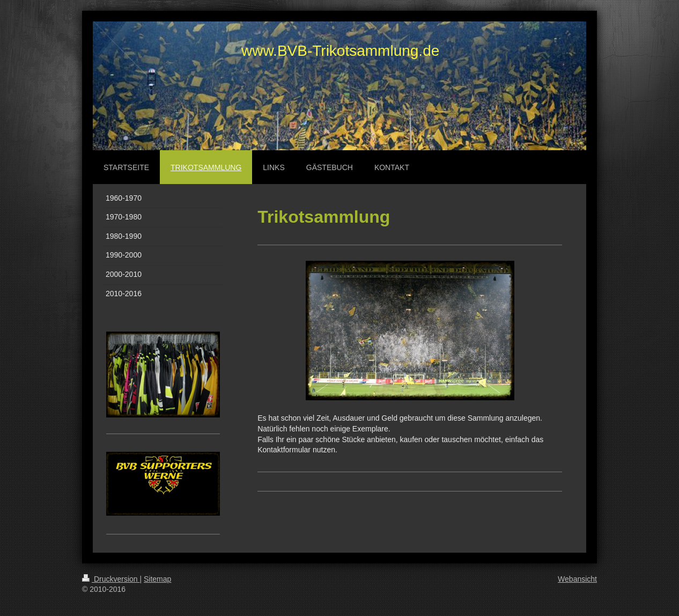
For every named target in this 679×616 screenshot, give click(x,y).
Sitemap (157, 579)
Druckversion (111, 579)
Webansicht (577, 579)
